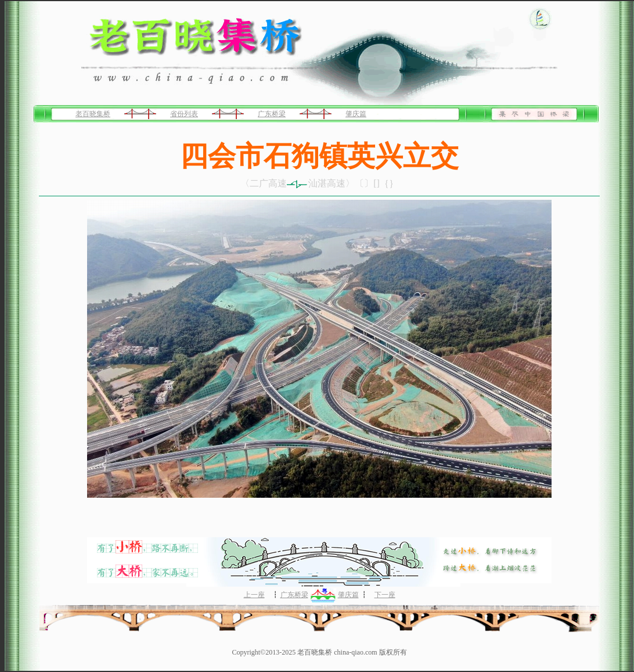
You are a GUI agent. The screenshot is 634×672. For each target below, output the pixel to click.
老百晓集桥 (93, 114)
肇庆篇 (356, 114)
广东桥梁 (272, 114)
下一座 (385, 595)
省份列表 (184, 114)
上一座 (254, 595)
